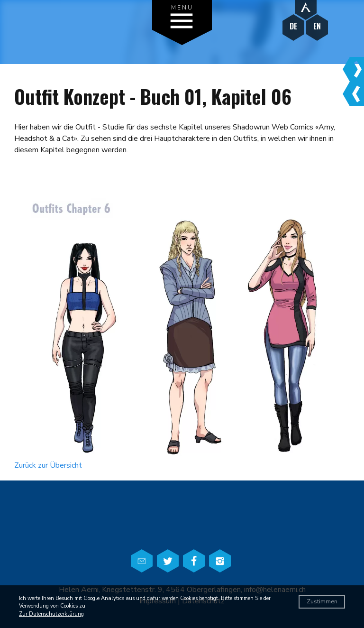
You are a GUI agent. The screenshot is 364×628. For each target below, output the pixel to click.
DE (293, 26)
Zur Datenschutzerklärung (51, 614)
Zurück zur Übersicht (48, 465)
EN (317, 26)
